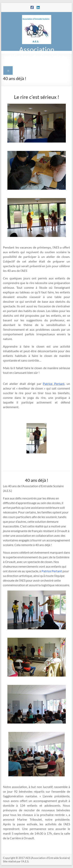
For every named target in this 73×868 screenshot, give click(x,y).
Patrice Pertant (52, 571)
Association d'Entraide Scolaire (36, 53)
